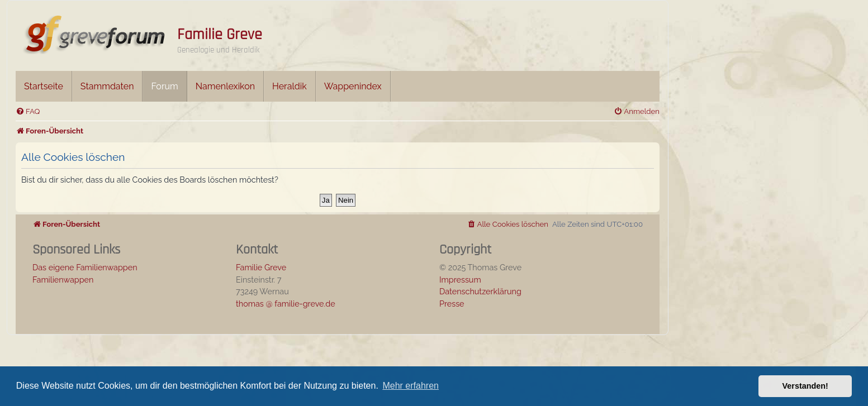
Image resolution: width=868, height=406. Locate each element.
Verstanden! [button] (805, 386)
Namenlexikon (225, 86)
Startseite (44, 86)
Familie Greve (220, 35)
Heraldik (290, 86)
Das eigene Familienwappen (85, 267)
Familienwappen (63, 280)
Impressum (460, 280)
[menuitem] (28, 111)
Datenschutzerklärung (480, 291)
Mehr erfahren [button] (411, 386)
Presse (452, 304)
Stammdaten (107, 86)
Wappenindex (353, 86)
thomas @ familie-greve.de (286, 304)
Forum (164, 86)
